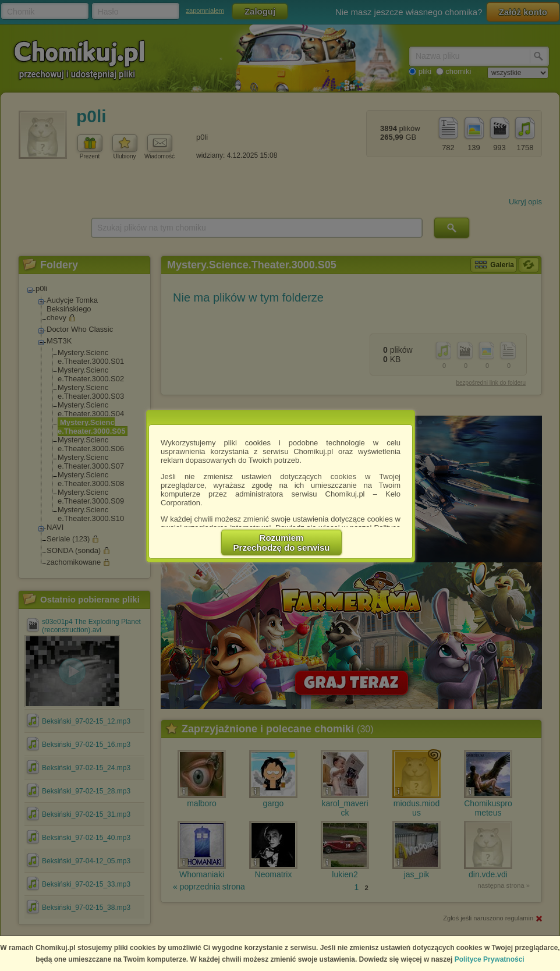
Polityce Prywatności (490, 959)
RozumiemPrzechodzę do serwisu (282, 543)
